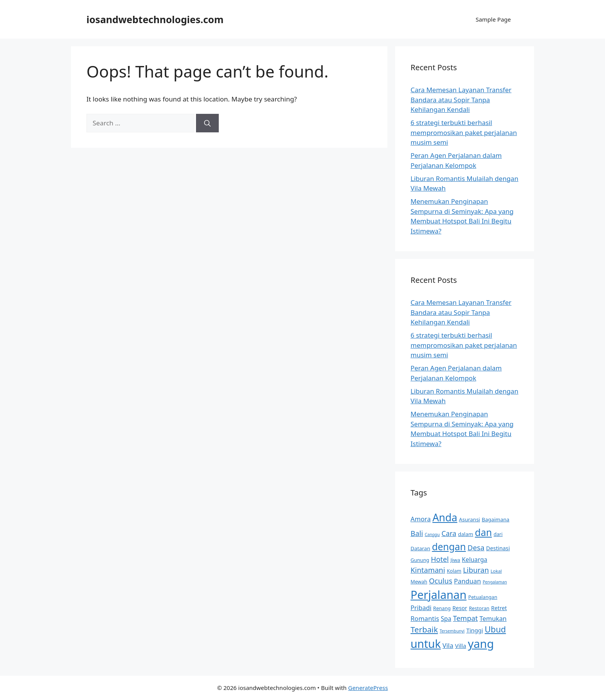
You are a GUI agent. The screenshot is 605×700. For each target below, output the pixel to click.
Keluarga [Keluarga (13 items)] (475, 560)
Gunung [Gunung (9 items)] (420, 560)
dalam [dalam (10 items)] (466, 534)
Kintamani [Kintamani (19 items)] (428, 570)
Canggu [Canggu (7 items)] (432, 534)
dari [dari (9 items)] (498, 534)
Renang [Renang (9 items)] (442, 608)
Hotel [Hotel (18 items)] (440, 559)
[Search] (207, 123)
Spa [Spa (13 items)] (446, 619)
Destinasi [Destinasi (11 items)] (498, 548)
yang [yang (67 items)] (481, 644)
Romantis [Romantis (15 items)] (425, 618)
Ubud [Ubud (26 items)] (495, 629)
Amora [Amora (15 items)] (421, 519)
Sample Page (493, 19)
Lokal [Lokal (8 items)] (496, 571)
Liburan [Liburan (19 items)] (476, 570)
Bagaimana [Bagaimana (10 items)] (496, 519)
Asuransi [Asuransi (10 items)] (470, 519)
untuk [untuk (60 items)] (426, 644)
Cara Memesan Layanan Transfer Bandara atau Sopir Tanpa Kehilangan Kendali (461, 100)
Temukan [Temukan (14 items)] (493, 619)
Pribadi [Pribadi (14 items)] (421, 608)
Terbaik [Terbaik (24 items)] (424, 629)
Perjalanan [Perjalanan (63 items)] (439, 594)
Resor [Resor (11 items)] (460, 608)
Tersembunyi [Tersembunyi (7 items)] (452, 631)
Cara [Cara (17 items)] (449, 533)
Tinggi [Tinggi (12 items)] (474, 630)
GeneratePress (368, 688)
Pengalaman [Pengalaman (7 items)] (495, 582)
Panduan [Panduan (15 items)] (468, 581)
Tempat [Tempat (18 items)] (465, 618)
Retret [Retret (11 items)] (499, 608)
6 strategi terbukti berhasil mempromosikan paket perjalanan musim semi (464, 132)
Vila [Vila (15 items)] (448, 645)
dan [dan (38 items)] (483, 532)
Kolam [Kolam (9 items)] (454, 571)
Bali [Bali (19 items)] (417, 533)
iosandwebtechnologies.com (155, 19)
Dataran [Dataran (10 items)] (420, 548)
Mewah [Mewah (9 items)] (419, 582)
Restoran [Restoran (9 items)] (479, 608)
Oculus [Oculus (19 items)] (441, 581)
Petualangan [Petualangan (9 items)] (483, 597)
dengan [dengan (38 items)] (449, 547)
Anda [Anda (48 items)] (445, 517)
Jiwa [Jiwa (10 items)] (455, 560)
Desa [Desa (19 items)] (476, 547)
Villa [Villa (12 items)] (461, 646)
